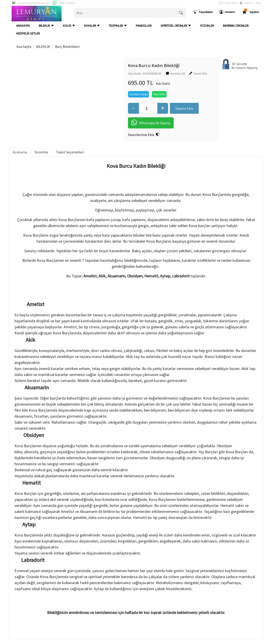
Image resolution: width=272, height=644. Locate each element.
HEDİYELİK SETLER (28, 33)
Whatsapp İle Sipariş (138, 123)
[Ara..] (125, 13)
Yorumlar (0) (165, 73)
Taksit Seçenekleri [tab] (70, 152)
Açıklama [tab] (20, 152)
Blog (258, 3)
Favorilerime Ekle (131, 135)
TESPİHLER (118, 26)
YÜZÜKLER (207, 26)
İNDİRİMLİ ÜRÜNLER (236, 26)
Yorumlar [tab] (41, 152)
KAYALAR (92, 26)
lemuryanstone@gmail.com (34, 3)
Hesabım (227, 12)
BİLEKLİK (46, 26)
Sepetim (246, 3)
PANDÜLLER (144, 26)
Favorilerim (203, 12)
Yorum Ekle (188, 73)
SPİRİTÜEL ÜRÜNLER (176, 26)
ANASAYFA (23, 26)
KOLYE (69, 26)
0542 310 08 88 (67, 3)
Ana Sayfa (24, 47)
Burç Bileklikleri (67, 47)
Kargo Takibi (228, 3)
